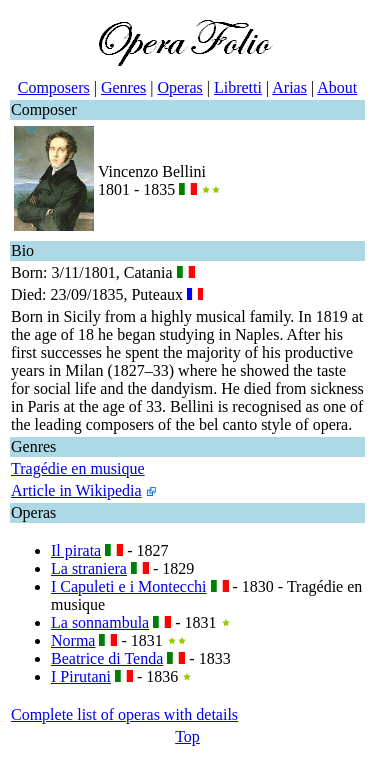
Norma (73, 640)
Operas (179, 87)
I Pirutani (81, 676)
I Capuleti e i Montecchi (129, 586)
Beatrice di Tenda (107, 658)
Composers (54, 87)
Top (187, 736)
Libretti (238, 87)
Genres (123, 87)
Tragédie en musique (78, 468)
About (337, 87)
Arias (289, 87)
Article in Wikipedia (76, 490)
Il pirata (76, 550)
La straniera (89, 568)
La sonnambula (100, 622)
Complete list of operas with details (124, 714)
